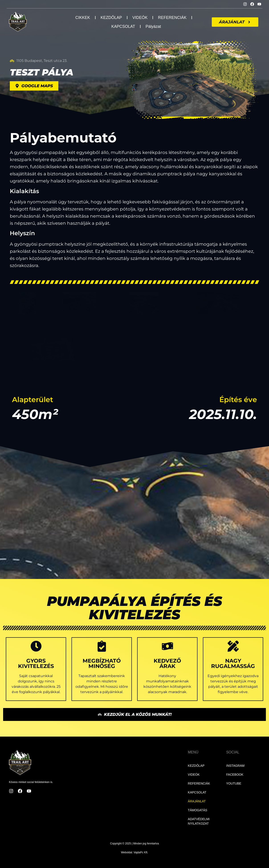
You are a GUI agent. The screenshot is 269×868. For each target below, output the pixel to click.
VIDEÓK (140, 18)
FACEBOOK (235, 775)
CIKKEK (83, 18)
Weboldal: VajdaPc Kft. (134, 852)
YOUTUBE (234, 783)
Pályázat (153, 26)
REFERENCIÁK (172, 18)
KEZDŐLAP (111, 18)
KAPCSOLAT (123, 26)
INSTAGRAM (235, 766)
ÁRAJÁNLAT (197, 801)
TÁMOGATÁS (198, 810)
